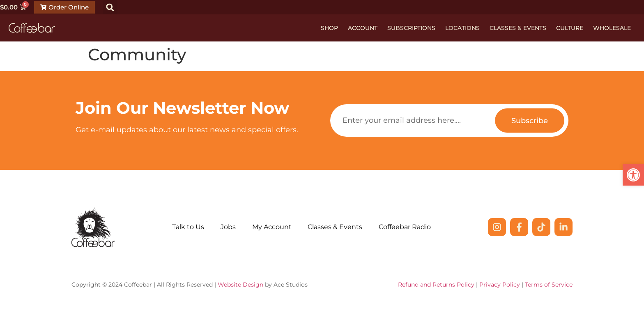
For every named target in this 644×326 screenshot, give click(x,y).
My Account (272, 227)
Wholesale (612, 28)
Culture (570, 28)
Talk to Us (188, 227)
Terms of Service (549, 285)
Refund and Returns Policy (436, 285)
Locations (462, 28)
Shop (329, 28)
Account (363, 28)
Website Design (240, 285)
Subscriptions (411, 28)
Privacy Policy (500, 285)
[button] (110, 7)
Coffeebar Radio (405, 227)
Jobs (228, 227)
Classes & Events (518, 28)
